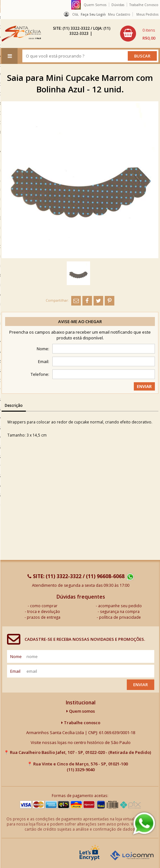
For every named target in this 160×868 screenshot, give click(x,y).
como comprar (44, 606)
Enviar (141, 685)
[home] (21, 34)
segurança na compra (120, 611)
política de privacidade (120, 617)
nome (16, 656)
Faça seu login (93, 14)
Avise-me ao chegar (80, 322)
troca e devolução (44, 611)
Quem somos (81, 711)
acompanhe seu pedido (120, 606)
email (15, 671)
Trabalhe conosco (81, 723)
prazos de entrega (44, 617)
